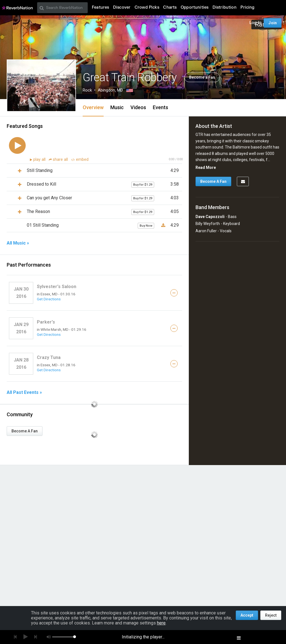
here (161, 623)
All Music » (18, 243)
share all (59, 160)
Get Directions (49, 299)
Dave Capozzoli (210, 217)
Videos (138, 107)
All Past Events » (24, 392)
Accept (247, 615)
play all (40, 160)
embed (80, 160)
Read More (206, 167)
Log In (256, 23)
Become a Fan (202, 77)
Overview (93, 107)
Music (117, 107)
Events (160, 107)
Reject (271, 615)
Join (273, 23)
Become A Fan (25, 431)
